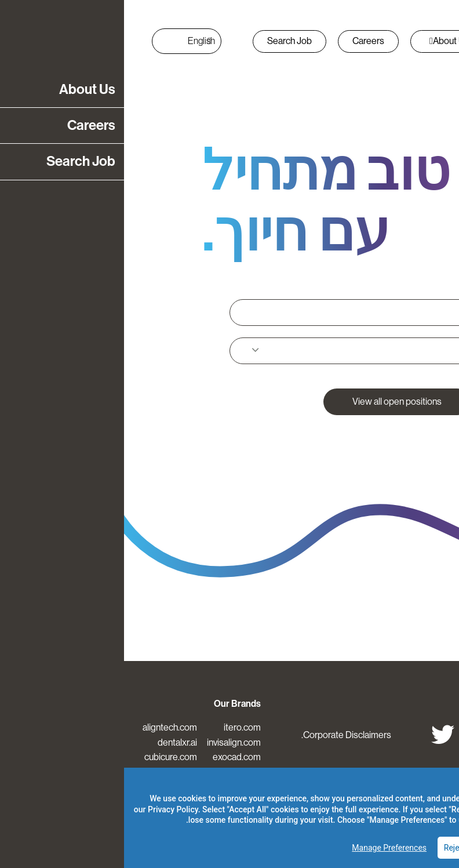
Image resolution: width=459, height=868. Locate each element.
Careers (244, 41)
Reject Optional (347, 848)
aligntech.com (46, 727)
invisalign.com (110, 742)
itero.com (118, 727)
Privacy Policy (49, 809)
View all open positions (273, 402)
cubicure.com (47, 757)
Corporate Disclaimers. (222, 735)
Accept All (416, 848)
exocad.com (113, 757)
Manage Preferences (265, 848)
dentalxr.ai (53, 742)
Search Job (165, 41)
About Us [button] (325, 41)
